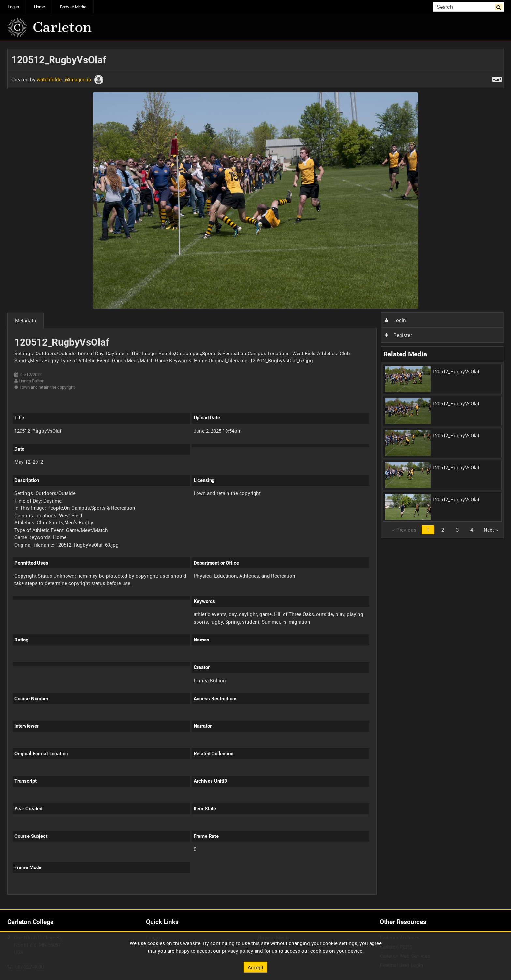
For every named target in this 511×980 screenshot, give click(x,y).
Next (491, 530)
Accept (255, 967)
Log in (13, 7)
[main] (256, 475)
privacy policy (238, 951)
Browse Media (73, 7)
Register (398, 335)
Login (395, 320)
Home (39, 7)
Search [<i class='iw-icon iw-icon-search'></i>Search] (500, 6)
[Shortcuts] (497, 78)
